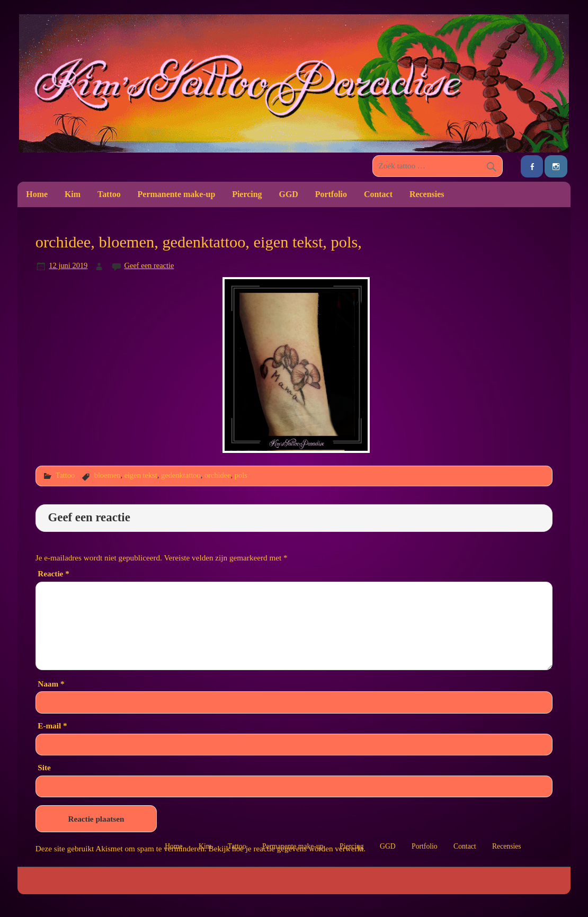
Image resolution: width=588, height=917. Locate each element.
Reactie (53, 573)
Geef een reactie (149, 265)
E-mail (52, 725)
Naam (51, 684)
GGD (289, 194)
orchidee (218, 475)
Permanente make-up (177, 194)
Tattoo (109, 194)
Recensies (427, 194)
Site (44, 767)
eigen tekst (141, 475)
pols (241, 475)
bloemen (108, 475)
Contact (378, 194)
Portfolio (331, 194)
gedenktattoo (181, 475)
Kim (73, 194)
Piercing (247, 194)
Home (37, 194)
